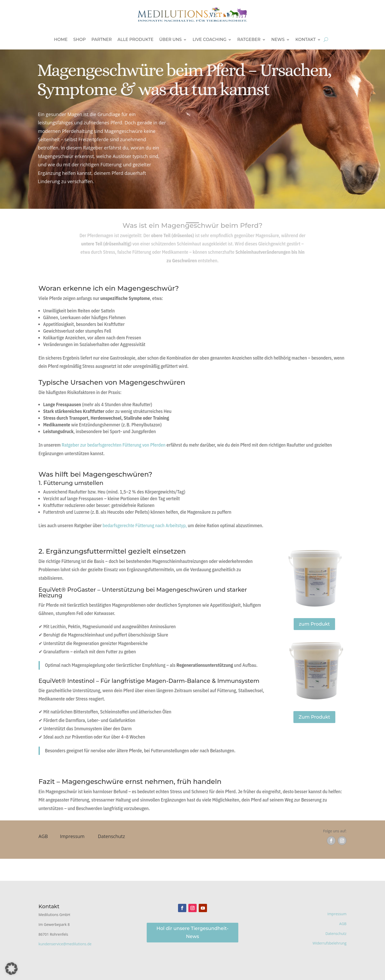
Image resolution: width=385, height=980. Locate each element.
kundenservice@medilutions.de (65, 944)
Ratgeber (249, 40)
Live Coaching (209, 40)
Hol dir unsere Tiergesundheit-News (192, 932)
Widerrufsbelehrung (330, 943)
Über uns (170, 40)
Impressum (72, 836)
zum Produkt (314, 624)
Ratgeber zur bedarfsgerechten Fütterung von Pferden (114, 445)
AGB (43, 836)
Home (61, 40)
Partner (102, 40)
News (278, 40)
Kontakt (306, 40)
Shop (79, 40)
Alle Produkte (135, 40)
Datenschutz (111, 836)
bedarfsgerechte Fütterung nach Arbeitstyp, (145, 525)
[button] (11, 969)
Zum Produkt (314, 717)
